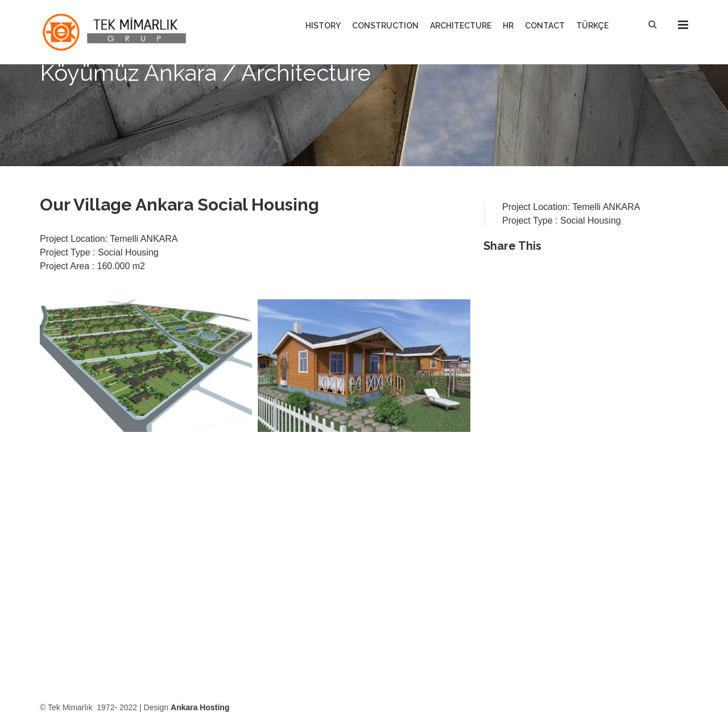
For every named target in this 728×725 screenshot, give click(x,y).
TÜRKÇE (592, 26)
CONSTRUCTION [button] (385, 26)
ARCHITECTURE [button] (461, 26)
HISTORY (323, 26)
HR (508, 26)
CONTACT (545, 26)
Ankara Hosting (200, 707)
